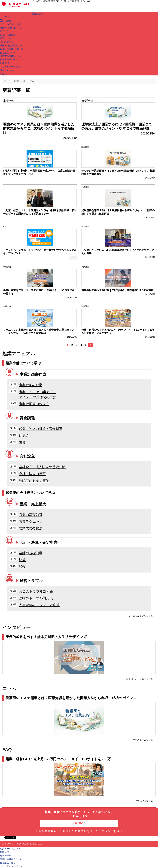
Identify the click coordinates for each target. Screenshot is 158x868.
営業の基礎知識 (31, 515)
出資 (22, 442)
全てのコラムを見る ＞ (144, 740)
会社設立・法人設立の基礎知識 (42, 467)
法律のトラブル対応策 (36, 598)
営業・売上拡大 (33, 504)
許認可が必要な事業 (34, 481)
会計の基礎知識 (31, 553)
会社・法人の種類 (32, 474)
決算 (22, 560)
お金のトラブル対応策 (36, 591)
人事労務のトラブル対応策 (39, 605)
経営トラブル (31, 581)
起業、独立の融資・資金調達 (41, 429)
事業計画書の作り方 (34, 404)
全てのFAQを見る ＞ (145, 801)
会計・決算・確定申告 (39, 542)
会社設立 (27, 456)
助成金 (24, 435)
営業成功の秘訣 (31, 528)
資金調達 (27, 418)
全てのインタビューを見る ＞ (141, 679)
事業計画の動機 (31, 385)
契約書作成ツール (9, 60)
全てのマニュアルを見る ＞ (142, 616)
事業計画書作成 (33, 374)
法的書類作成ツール (10, 56)
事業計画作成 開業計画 (11, 49)
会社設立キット (8, 53)
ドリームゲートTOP (11, 81)
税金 (22, 567)
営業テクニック (31, 521)
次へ (90, 345)
